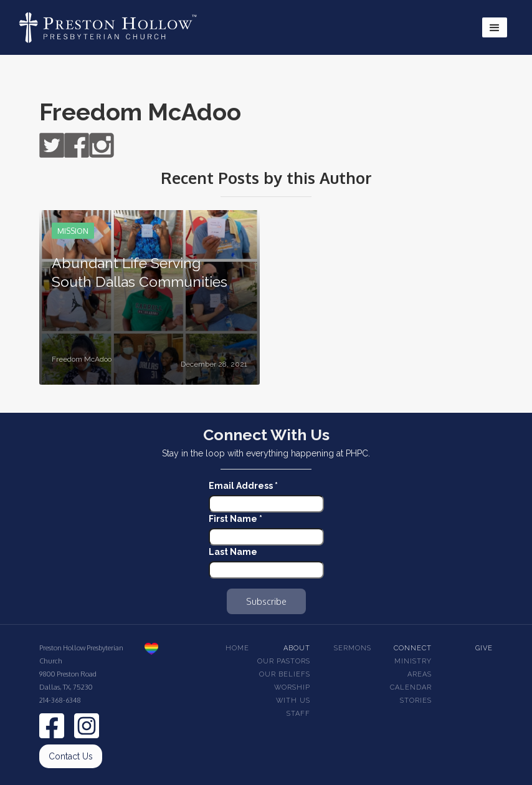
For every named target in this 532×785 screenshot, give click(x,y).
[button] (495, 27)
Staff (298, 714)
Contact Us (71, 756)
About (297, 648)
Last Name (233, 552)
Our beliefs (285, 674)
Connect (413, 648)
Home (237, 648)
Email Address (243, 486)
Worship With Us (292, 694)
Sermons (353, 648)
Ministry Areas (413, 668)
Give (484, 648)
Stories (416, 701)
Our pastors (284, 661)
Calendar (411, 687)
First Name (235, 519)
